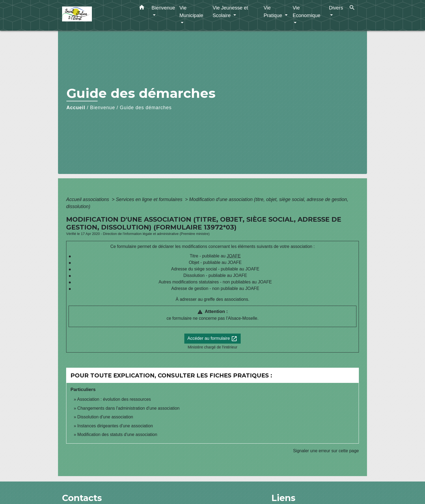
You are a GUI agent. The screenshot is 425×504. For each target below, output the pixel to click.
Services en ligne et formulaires (150, 199)
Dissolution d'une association (105, 417)
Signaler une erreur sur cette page (326, 451)
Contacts (82, 498)
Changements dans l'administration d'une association (128, 408)
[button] (142, 8)
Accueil (76, 108)
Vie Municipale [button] (191, 12)
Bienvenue (102, 108)
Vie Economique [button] (307, 12)
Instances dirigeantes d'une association (115, 426)
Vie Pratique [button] (273, 12)
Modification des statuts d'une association (117, 434)
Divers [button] (336, 8)
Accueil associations (88, 199)
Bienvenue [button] (163, 8)
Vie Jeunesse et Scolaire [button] (230, 12)
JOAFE (234, 256)
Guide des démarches (146, 108)
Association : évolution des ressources (114, 399)
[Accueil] (96, 15)
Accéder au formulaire (213, 339)
